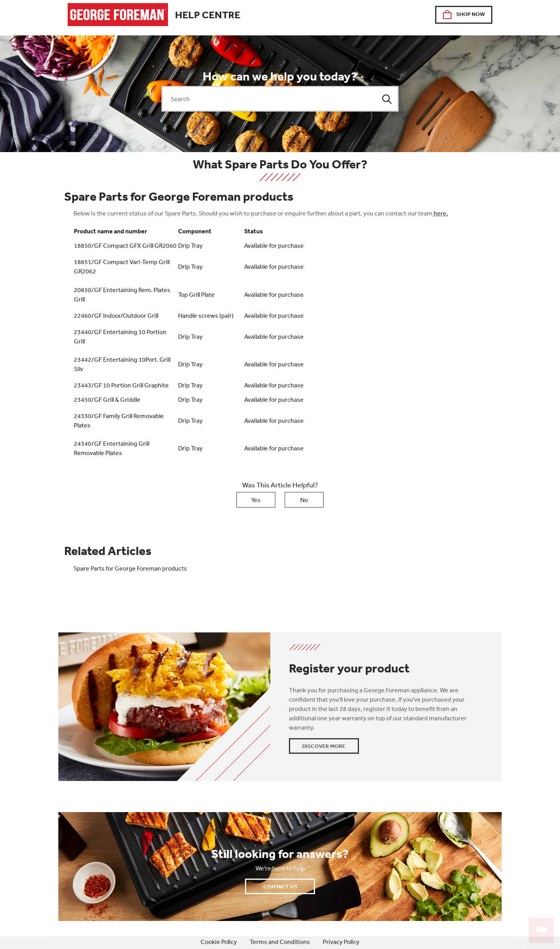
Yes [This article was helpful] (256, 500)
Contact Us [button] (280, 886)
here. (441, 213)
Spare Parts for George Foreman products (130, 568)
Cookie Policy (219, 942)
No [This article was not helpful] (304, 500)
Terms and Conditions (280, 942)
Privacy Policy (341, 942)
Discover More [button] (324, 746)
